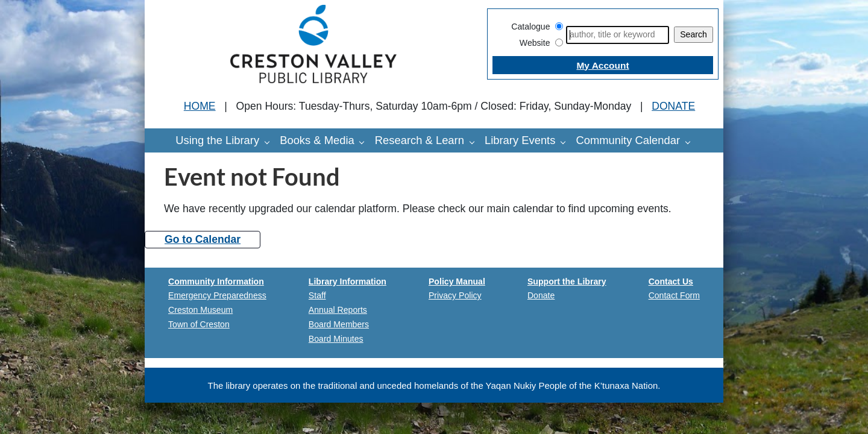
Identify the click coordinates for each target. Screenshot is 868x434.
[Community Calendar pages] (691, 142)
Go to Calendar (203, 239)
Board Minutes (336, 339)
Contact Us (671, 281)
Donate (541, 295)
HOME (200, 106)
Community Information (216, 281)
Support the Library (567, 281)
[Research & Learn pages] (475, 142)
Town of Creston (199, 324)
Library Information (348, 281)
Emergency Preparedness (217, 295)
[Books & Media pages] (365, 142)
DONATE (673, 106)
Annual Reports (338, 310)
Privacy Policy (455, 295)
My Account (602, 65)
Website (535, 43)
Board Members (339, 324)
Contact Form (674, 295)
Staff (317, 295)
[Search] (618, 35)
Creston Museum (200, 310)
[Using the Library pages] (270, 142)
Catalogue (530, 27)
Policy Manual (457, 281)
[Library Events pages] (566, 142)
